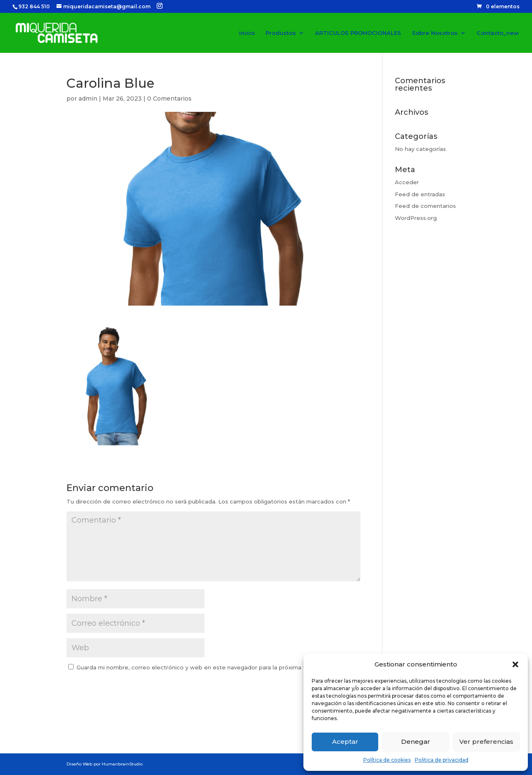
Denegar (416, 742)
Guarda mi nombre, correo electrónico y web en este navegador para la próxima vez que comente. (215, 667)
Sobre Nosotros (435, 33)
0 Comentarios (169, 99)
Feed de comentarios (425, 206)
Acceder (407, 182)
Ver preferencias (486, 742)
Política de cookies (387, 760)
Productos (281, 33)
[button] (515, 664)
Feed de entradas (420, 194)
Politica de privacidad (442, 760)
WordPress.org (416, 218)
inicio (247, 33)
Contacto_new (498, 33)
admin (88, 99)
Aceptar (345, 742)
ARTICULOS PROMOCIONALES (358, 33)
